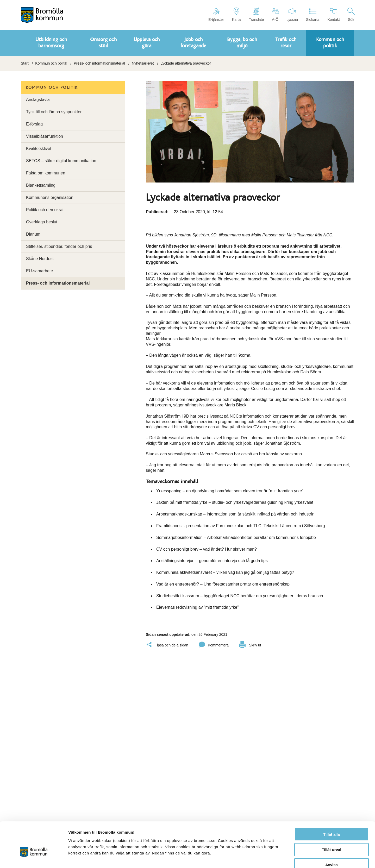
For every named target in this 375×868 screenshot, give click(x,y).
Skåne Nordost (40, 259)
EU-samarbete (39, 271)
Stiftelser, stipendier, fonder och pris (59, 246)
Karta (236, 15)
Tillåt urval (332, 820)
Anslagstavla (38, 100)
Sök (351, 15)
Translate (256, 15)
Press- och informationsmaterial (99, 63)
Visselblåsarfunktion (45, 136)
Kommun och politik (51, 63)
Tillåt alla (332, 804)
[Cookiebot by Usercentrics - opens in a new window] (34, 858)
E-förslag (34, 124)
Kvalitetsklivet (39, 149)
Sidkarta (313, 15)
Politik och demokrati (45, 210)
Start (25, 63)
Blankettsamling (41, 185)
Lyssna (292, 15)
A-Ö (275, 15)
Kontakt (333, 15)
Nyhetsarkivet (143, 63)
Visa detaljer (283, 858)
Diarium (33, 234)
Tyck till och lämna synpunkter (54, 112)
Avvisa (332, 835)
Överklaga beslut (42, 222)
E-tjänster (216, 15)
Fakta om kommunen (46, 173)
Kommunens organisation (50, 197)
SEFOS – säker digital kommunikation (61, 161)
